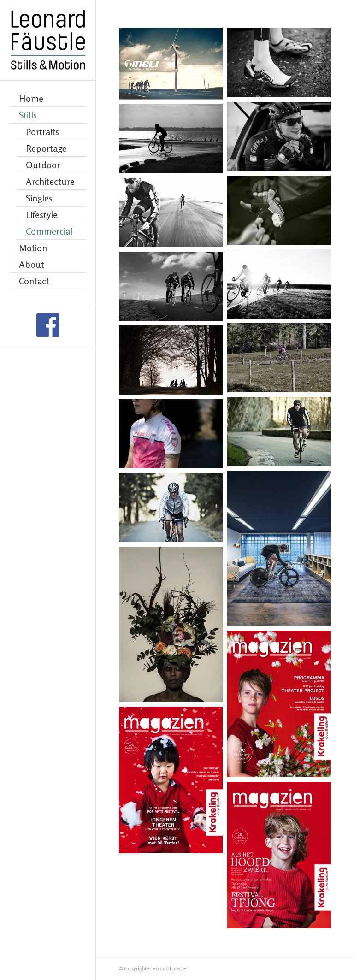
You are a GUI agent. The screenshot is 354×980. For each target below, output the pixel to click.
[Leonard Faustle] (48, 40)
